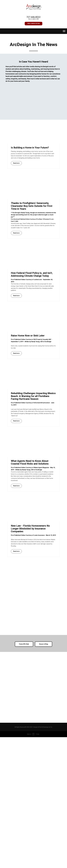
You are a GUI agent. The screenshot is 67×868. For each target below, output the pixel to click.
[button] (33, 24)
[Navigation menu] (64, 31)
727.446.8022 (33, 17)
